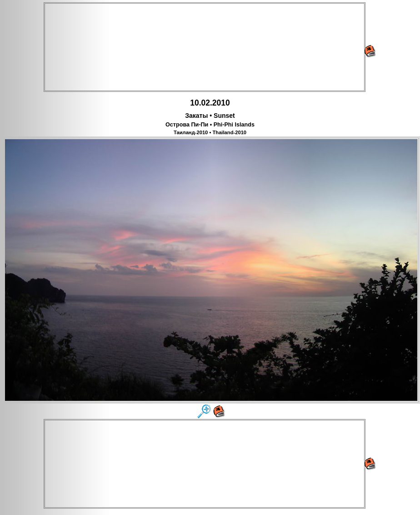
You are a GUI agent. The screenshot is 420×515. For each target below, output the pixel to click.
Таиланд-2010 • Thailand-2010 (210, 132)
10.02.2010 (210, 103)
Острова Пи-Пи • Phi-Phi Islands (210, 125)
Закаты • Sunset (210, 116)
